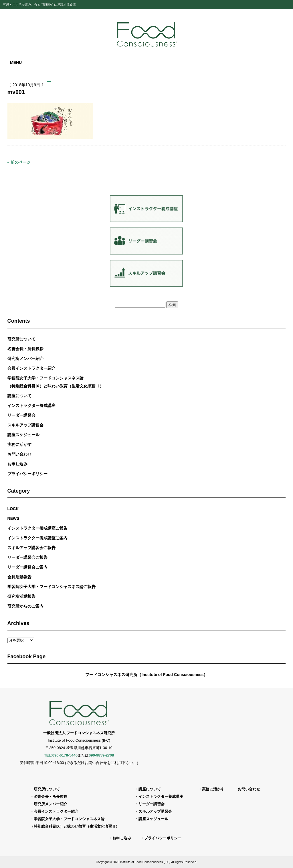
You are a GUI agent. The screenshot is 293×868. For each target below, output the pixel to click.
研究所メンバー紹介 (25, 358)
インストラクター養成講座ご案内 (37, 538)
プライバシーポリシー (27, 474)
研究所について (21, 339)
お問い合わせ (19, 454)
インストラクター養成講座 (31, 405)
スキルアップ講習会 (25, 425)
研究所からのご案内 (25, 606)
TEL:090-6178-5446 (61, 755)
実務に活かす (19, 444)
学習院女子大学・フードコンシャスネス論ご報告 (52, 587)
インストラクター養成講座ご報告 (37, 528)
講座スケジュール (23, 435)
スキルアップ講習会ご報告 (31, 548)
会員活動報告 (19, 577)
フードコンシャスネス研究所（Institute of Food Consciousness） (146, 675)
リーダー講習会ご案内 (27, 567)
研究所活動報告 (21, 596)
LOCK (13, 509)
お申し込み (17, 464)
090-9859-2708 (101, 755)
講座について (19, 396)
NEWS (13, 518)
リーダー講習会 (21, 415)
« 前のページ (19, 162)
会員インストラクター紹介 (31, 368)
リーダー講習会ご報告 (27, 557)
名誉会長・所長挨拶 (25, 349)
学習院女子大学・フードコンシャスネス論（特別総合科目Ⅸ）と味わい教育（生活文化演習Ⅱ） (56, 382)
